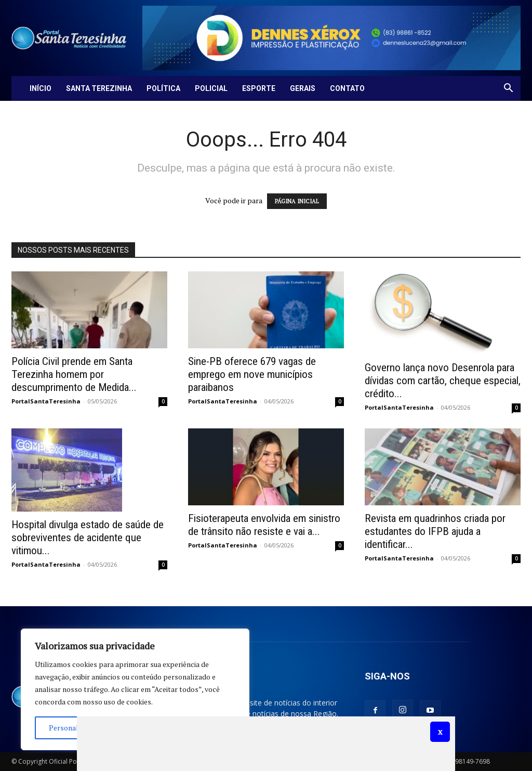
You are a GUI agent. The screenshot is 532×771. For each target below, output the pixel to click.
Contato (347, 88)
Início (41, 88)
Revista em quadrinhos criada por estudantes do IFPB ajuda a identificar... (435, 531)
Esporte (259, 88)
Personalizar (70, 728)
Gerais (303, 88)
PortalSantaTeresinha (46, 401)
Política (163, 88)
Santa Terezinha (99, 88)
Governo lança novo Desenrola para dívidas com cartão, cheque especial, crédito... (443, 381)
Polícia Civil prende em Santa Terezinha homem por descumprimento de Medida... (74, 374)
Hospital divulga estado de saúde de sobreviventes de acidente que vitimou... (88, 538)
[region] (135, 689)
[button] (508, 89)
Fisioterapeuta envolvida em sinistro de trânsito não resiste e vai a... (264, 525)
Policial (211, 88)
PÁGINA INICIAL (297, 201)
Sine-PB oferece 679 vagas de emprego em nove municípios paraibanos (252, 374)
